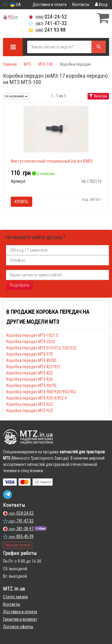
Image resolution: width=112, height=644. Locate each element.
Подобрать (20, 285)
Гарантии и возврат (20, 619)
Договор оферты (18, 627)
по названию (16, 96)
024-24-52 (48, 17)
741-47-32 (48, 23)
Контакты (81, 4)
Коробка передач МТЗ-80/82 (31, 360)
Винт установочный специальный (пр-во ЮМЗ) (52, 161)
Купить (22, 202)
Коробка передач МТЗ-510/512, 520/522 (41, 348)
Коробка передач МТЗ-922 (30, 404)
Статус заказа (15, 597)
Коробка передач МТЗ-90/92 (31, 386)
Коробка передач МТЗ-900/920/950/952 (41, 392)
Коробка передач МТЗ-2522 (31, 342)
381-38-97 (19, 529)
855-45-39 (18, 536)
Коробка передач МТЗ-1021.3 (32, 335)
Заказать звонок (18, 545)
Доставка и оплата (50, 4)
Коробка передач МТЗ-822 (30, 373)
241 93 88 (47, 30)
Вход (101, 4)
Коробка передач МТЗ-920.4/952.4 (36, 398)
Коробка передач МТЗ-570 (30, 354)
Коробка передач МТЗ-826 (30, 379)
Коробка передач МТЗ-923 (30, 411)
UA (16, 5)
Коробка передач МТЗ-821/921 (33, 367)
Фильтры (98, 96)
